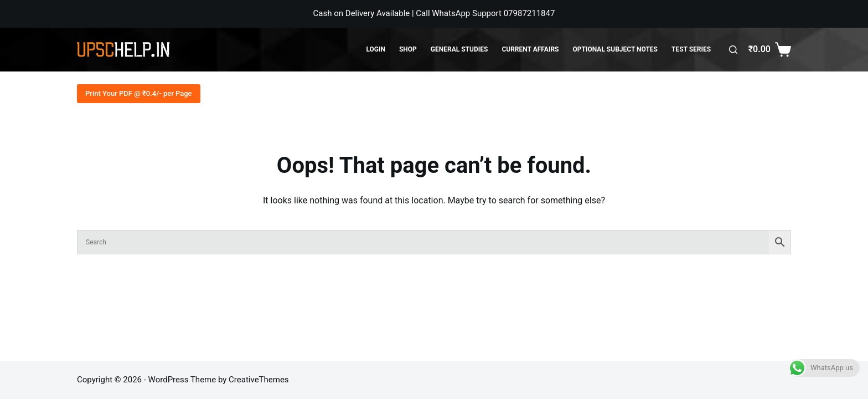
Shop (408, 49)
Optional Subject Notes (615, 49)
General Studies (459, 49)
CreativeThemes (259, 380)
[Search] (733, 50)
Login (376, 49)
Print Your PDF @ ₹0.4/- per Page (139, 93)
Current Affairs (530, 49)
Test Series (691, 49)
